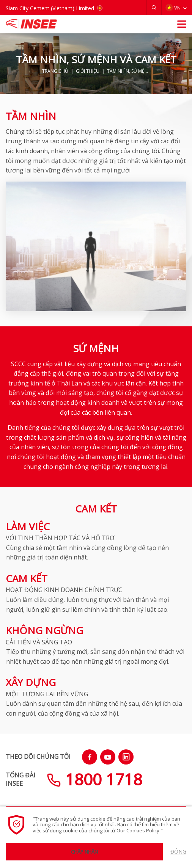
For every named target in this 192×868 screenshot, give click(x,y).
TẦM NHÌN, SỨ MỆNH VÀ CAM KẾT (129, 71)
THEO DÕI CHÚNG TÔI (38, 757)
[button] (154, 8)
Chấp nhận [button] (84, 852)
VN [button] (173, 8)
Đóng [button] (178, 852)
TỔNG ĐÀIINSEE (20, 779)
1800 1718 (94, 779)
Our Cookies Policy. (138, 830)
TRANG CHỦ (55, 71)
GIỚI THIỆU (88, 71)
